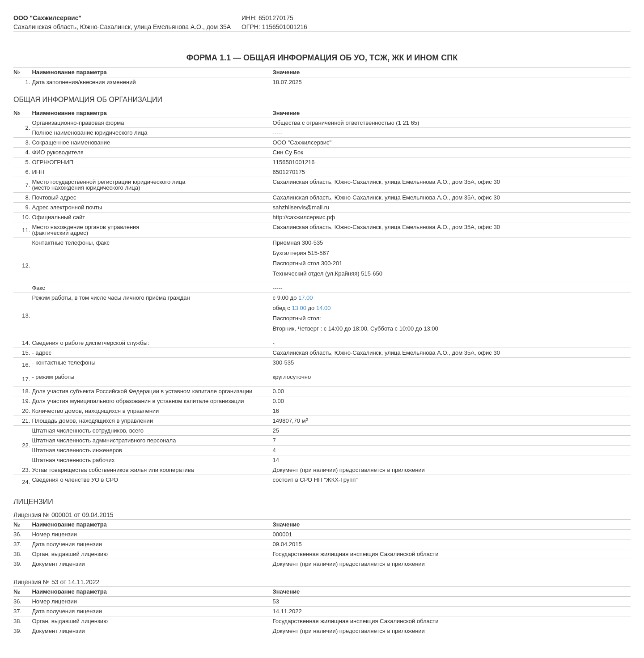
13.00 (299, 308)
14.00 (324, 308)
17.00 (306, 298)
